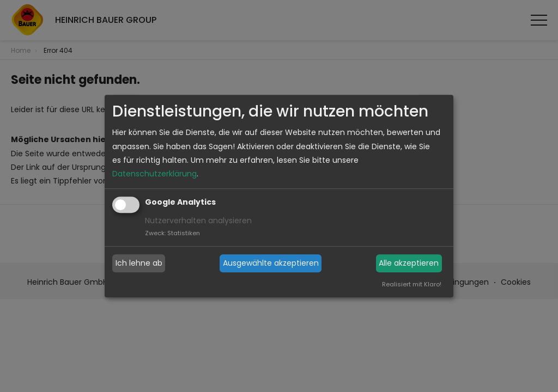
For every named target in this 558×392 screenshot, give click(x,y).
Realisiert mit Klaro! (412, 284)
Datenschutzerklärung (154, 174)
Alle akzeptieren (409, 263)
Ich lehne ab (139, 263)
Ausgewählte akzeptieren (271, 263)
